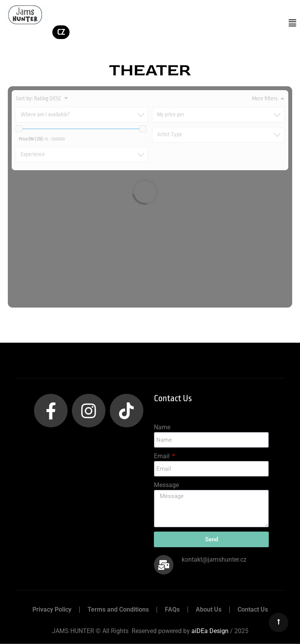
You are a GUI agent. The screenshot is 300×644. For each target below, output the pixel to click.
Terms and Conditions (118, 609)
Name (162, 427)
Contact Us (253, 609)
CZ (61, 32)
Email (162, 456)
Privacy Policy (52, 609)
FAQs (172, 609)
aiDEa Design (210, 631)
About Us (209, 609)
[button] (292, 23)
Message (166, 485)
